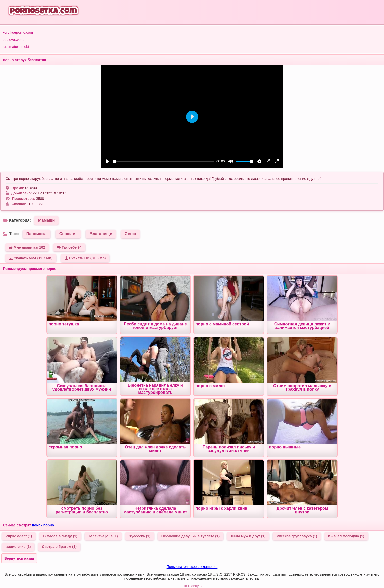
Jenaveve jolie (103, 536)
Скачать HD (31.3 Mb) (85, 258)
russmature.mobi (16, 47)
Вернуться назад (19, 558)
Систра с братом (59, 547)
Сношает (68, 234)
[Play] (107, 161)
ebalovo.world (13, 40)
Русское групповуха (297, 536)
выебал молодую (346, 536)
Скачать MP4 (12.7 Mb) (31, 258)
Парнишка (36, 234)
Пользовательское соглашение (192, 567)
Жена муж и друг (248, 536)
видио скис (18, 547)
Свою (130, 234)
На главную (192, 586)
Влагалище (101, 234)
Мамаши (46, 220)
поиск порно (43, 525)
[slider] (164, 161)
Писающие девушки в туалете (190, 536)
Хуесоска (140, 536)
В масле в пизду (60, 536)
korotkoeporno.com (18, 32)
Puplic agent (19, 536)
